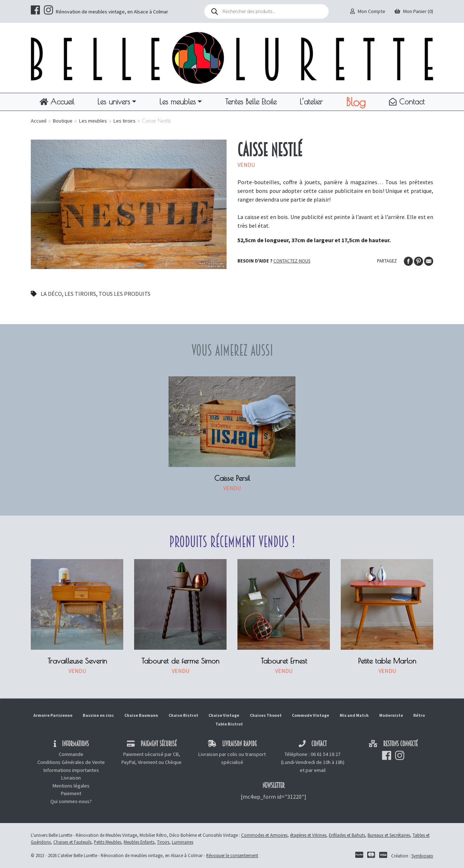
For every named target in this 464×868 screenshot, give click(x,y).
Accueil (57, 102)
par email (316, 770)
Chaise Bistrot (183, 715)
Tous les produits (125, 294)
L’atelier (311, 102)
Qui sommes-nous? (71, 801)
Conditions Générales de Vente (71, 762)
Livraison (71, 778)
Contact (407, 102)
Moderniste (391, 715)
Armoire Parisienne (53, 715)
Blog (356, 102)
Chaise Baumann (141, 715)
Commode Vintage (310, 715)
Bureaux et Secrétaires (389, 835)
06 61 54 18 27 (326, 754)
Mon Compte (368, 11)
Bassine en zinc (98, 715)
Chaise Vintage (224, 715)
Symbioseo (422, 856)
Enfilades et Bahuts (347, 835)
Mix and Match (354, 715)
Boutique (63, 121)
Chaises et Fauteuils (72, 842)
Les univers (114, 102)
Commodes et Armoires (264, 835)
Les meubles (178, 102)
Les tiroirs (125, 121)
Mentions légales (71, 786)
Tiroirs (163, 842)
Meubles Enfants (139, 842)
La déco (51, 294)
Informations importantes (71, 770)
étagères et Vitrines (308, 835)
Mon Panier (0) (414, 11)
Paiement (71, 793)
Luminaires (183, 842)
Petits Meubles (107, 842)
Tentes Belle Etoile (251, 102)
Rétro (419, 715)
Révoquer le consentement (232, 855)
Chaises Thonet (266, 715)
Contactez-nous (292, 261)
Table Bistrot (229, 724)
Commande (71, 754)
